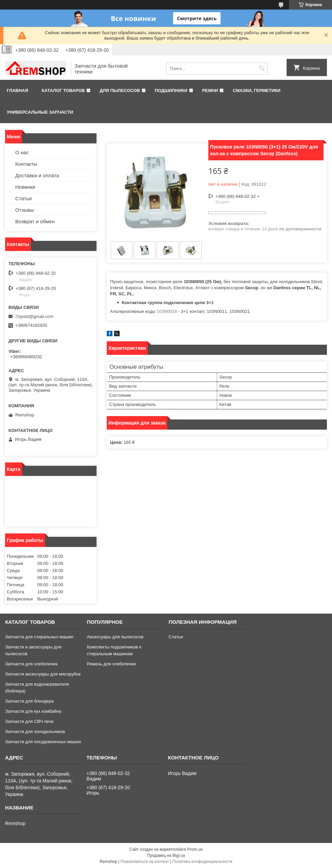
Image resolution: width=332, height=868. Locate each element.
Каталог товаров (63, 90)
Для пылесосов (120, 90)
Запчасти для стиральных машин (39, 637)
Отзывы (25, 210)
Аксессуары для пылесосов (115, 637)
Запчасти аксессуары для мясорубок (43, 674)
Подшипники (171, 90)
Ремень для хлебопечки (111, 664)
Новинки (25, 187)
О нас (22, 152)
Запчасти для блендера (29, 701)
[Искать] (262, 68)
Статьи (24, 198)
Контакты (26, 164)
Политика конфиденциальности (202, 862)
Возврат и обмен (35, 221)
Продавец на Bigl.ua (166, 855)
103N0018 (167, 311)
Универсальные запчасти (40, 112)
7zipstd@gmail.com (34, 316)
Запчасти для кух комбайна (33, 711)
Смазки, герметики (257, 90)
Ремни (210, 90)
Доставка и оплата (37, 175)
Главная (17, 90)
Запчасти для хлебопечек (31, 664)
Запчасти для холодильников (35, 732)
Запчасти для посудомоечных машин (43, 742)
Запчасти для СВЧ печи (29, 721)
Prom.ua (195, 849)
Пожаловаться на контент (144, 862)
